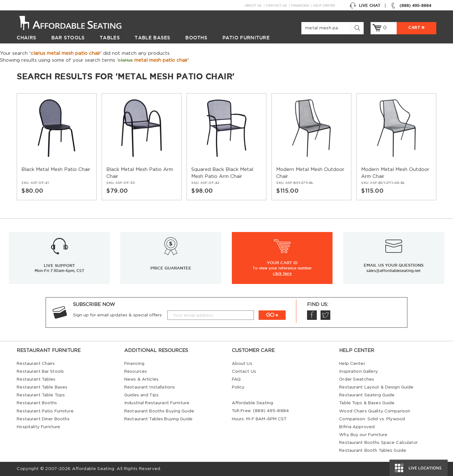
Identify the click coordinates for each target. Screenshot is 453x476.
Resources (136, 371)
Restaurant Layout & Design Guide (376, 387)
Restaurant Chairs (36, 364)
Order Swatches (357, 379)
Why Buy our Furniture (363, 435)
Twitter (325, 315)
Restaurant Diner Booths (43, 419)
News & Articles (141, 379)
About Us (253, 6)
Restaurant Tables (36, 379)
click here (282, 273)
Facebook (312, 315)
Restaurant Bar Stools (40, 371)
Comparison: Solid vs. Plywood (372, 419)
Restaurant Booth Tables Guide (373, 450)
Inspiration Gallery (358, 371)
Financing (300, 6)
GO (270, 315)
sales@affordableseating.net (394, 271)
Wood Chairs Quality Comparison (375, 411)
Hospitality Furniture (38, 427)
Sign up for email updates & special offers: (118, 315)
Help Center (324, 6)
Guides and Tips (141, 395)
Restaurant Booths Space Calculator (378, 443)
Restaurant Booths (37, 403)
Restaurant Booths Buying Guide (159, 411)
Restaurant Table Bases (42, 387)
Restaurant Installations (150, 387)
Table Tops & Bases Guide (367, 403)
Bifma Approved (357, 427)
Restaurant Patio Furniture (45, 411)
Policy (238, 387)
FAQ (236, 379)
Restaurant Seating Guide (367, 395)
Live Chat (365, 6)
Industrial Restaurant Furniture (157, 403)
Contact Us (276, 6)
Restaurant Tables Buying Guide (158, 419)
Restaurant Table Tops (41, 395)
